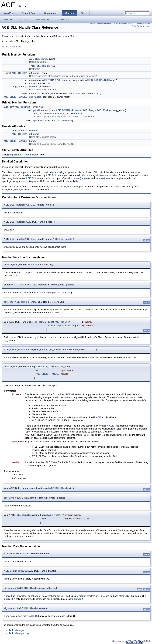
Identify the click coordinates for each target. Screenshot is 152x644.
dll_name (34, 73)
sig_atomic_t (20, 87)
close (32, 83)
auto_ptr (8, 107)
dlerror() (8, 599)
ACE (68, 394)
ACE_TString (22, 107)
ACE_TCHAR (19, 73)
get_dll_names (40, 110)
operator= (38, 121)
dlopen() (79, 599)
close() (86, 178)
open (32, 80)
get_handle (35, 97)
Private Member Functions (124, 24)
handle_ (34, 141)
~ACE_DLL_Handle (40, 66)
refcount (34, 87)
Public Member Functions (101, 24)
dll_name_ (35, 134)
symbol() (100, 178)
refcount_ (34, 131)
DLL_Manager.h (18, 630)
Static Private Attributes (141, 26)
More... (74, 36)
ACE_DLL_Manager (56, 175)
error (35, 107)
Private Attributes (143, 24)
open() (78, 178)
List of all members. (12, 47)
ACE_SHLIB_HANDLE (97, 80)
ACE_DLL (31, 178)
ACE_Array (89, 110)
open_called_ (33, 155)
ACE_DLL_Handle (39, 59)
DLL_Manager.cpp (19, 633)
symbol (33, 94)
